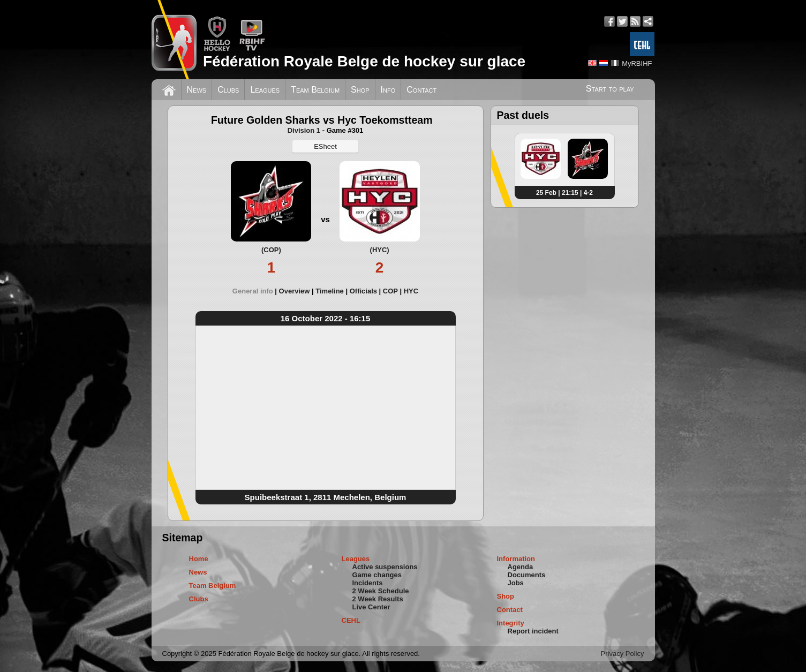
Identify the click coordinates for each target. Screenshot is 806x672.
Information (516, 559)
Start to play (610, 89)
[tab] (256, 291)
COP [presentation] (390, 291)
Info (388, 90)
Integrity (511, 623)
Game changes (377, 575)
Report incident (533, 631)
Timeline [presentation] (330, 291)
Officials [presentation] (363, 291)
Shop (360, 90)
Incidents (368, 583)
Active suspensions (385, 567)
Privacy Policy (623, 654)
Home (199, 559)
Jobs (516, 583)
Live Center (371, 607)
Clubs (228, 90)
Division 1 (304, 130)
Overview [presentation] (295, 291)
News (197, 90)
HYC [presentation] (411, 291)
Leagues (265, 90)
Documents (527, 575)
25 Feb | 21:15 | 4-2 (564, 193)
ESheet (325, 146)
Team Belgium (315, 90)
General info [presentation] (253, 291)
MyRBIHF (637, 63)
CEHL (351, 620)
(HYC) (380, 250)
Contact (421, 90)
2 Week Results (378, 599)
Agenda (521, 567)
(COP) (271, 250)
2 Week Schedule (381, 591)
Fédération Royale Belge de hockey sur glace (364, 61)
